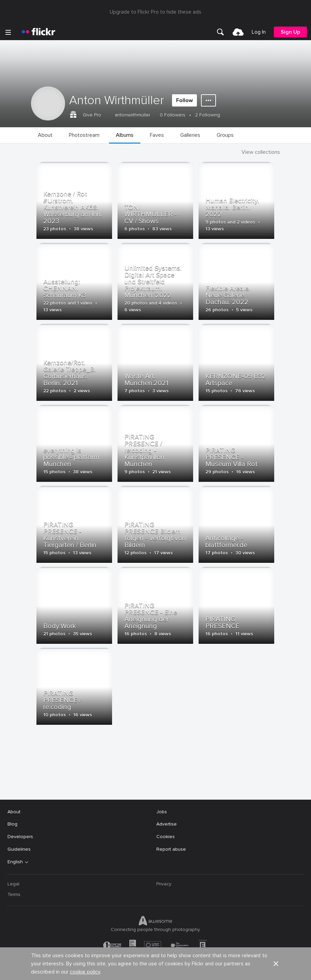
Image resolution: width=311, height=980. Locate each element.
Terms (14, 894)
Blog (12, 824)
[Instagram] (182, 970)
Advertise (167, 824)
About (14, 812)
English (15, 862)
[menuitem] (220, 32)
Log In (259, 32)
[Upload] (238, 32)
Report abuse (171, 849)
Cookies (166, 837)
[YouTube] (156, 970)
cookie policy (85, 791)
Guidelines (19, 849)
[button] (276, 783)
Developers (20, 837)
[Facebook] (130, 970)
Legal (13, 884)
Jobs (162, 812)
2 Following (208, 115)
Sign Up (290, 32)
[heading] (38, 32)
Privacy (164, 884)
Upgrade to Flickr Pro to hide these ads (155, 12)
